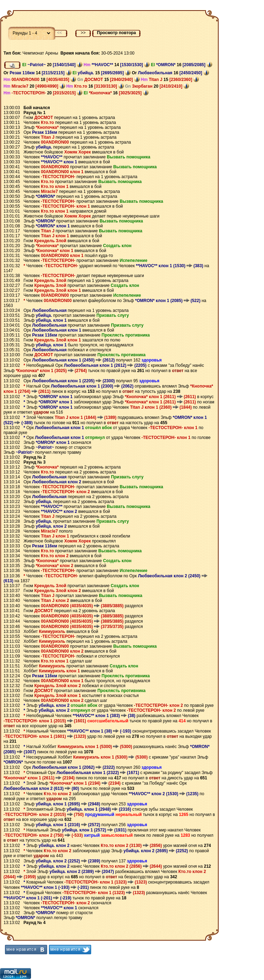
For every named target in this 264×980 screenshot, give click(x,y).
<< (59, 33)
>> (83, 33)
